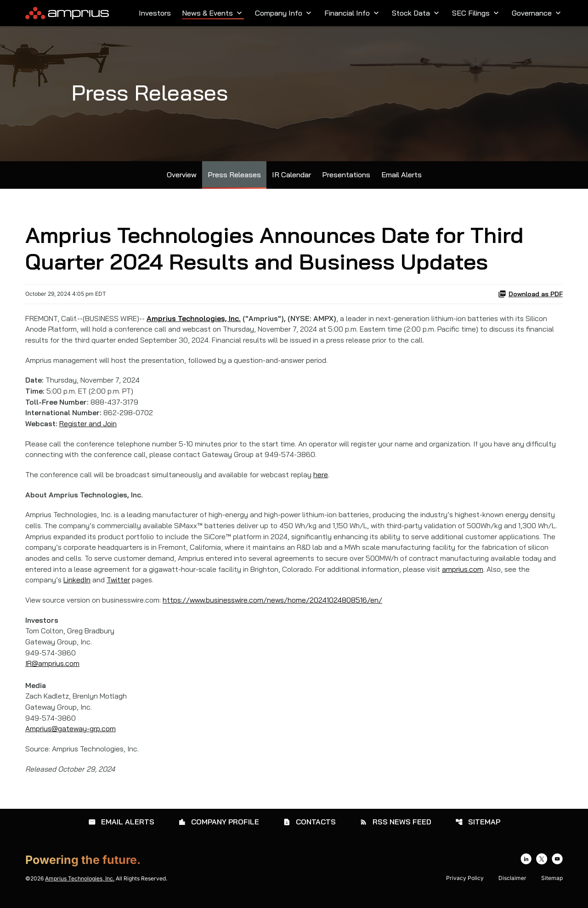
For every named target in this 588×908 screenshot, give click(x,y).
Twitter (119, 586)
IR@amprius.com (53, 671)
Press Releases (234, 178)
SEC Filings (476, 13)
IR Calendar (291, 178)
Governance (537, 13)
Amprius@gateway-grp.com (71, 737)
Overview (182, 178)
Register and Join (89, 428)
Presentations (346, 178)
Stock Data (416, 13)
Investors (155, 13)
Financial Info (353, 13)
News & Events (213, 13)
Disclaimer (512, 886)
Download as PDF (530, 297)
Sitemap (478, 830)
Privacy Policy (465, 886)
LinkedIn (77, 586)
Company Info (284, 13)
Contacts (309, 830)
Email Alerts (401, 178)
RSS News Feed (396, 830)
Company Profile (219, 830)
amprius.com (465, 575)
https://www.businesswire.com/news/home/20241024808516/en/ (278, 606)
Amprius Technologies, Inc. (80, 887)
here (323, 479)
